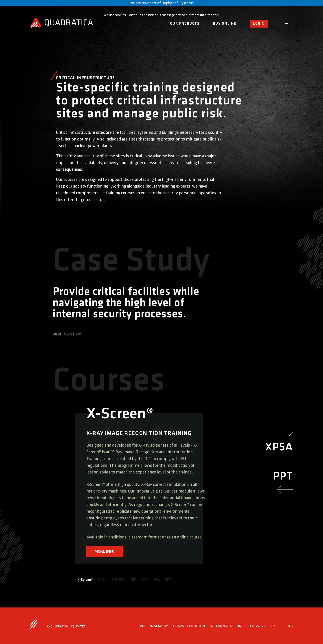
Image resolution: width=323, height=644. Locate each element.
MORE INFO (105, 551)
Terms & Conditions (190, 626)
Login (259, 24)
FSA (157, 580)
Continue (134, 15)
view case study (67, 334)
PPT (168, 580)
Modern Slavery (154, 626)
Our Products (185, 24)
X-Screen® (85, 580)
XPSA (102, 580)
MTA (145, 580)
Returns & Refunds (228, 626)
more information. (205, 15)
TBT (133, 580)
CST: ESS (118, 580)
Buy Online (225, 24)
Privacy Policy (263, 626)
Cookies (286, 626)
